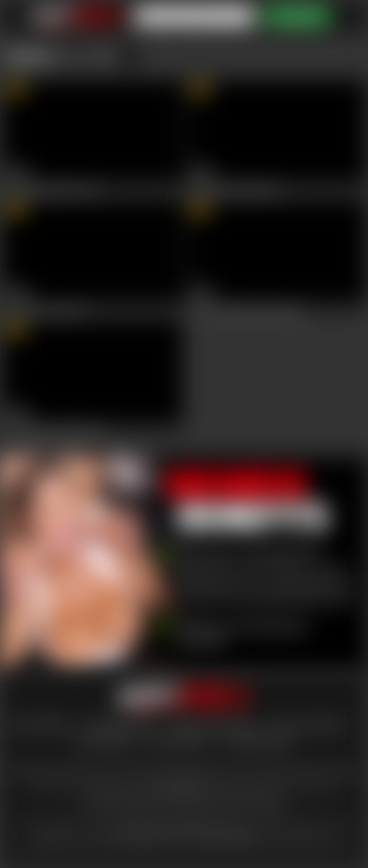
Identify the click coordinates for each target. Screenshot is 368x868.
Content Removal (258, 742)
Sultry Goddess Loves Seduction (55, 431)
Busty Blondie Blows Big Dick (235, 190)
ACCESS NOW (297, 16)
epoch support (105, 742)
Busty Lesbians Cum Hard (45, 310)
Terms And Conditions (214, 725)
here (54, 838)
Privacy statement (309, 725)
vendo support (178, 742)
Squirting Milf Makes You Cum (52, 190)
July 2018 (96, 56)
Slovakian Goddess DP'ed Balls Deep (246, 310)
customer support (119, 725)
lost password (40, 725)
